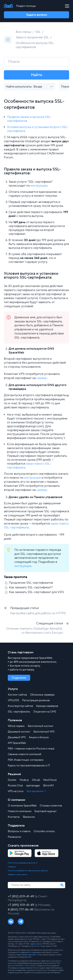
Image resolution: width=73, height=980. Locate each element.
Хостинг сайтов (17, 695)
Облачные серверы (42, 695)
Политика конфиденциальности (23, 863)
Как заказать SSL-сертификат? (31, 587)
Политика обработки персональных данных (28, 871)
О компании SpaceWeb (22, 806)
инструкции (39, 186)
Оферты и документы (18, 875)
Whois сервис (16, 726)
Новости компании (20, 811)
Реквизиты (15, 837)
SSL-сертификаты (19, 712)
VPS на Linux (16, 791)
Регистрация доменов (36, 700)
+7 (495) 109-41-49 (21, 905)
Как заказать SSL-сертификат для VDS (36, 592)
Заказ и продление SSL (32, 37)
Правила (12, 867)
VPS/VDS (13, 700)
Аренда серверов (47, 706)
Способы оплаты (44, 831)
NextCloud (50, 780)
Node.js (24, 780)
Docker (12, 780)
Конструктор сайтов (20, 706)
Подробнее (19, 678)
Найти (37, 75)
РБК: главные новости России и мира (31, 749)
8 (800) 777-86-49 (21, 910)
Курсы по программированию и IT (29, 766)
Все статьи (23, 32)
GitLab (36, 780)
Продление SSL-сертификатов (31, 583)
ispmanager (33, 786)
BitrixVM (48, 786)
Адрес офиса (36, 944)
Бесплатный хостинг (41, 726)
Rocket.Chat (15, 786)
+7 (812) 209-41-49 (21, 896)
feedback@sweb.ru (29, 955)
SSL (38, 32)
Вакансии (29, 817)
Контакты (14, 817)
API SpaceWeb (17, 743)
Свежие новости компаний (25, 754)
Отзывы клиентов (51, 806)
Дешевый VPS (17, 737)
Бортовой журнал (45, 811)
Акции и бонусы (39, 737)
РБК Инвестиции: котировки (26, 760)
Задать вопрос (37, 15)
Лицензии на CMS (45, 712)
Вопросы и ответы (19, 831)
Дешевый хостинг (19, 732)
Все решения (35, 791)
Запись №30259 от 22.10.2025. (22, 966)
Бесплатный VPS (44, 732)
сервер (42, 378)
